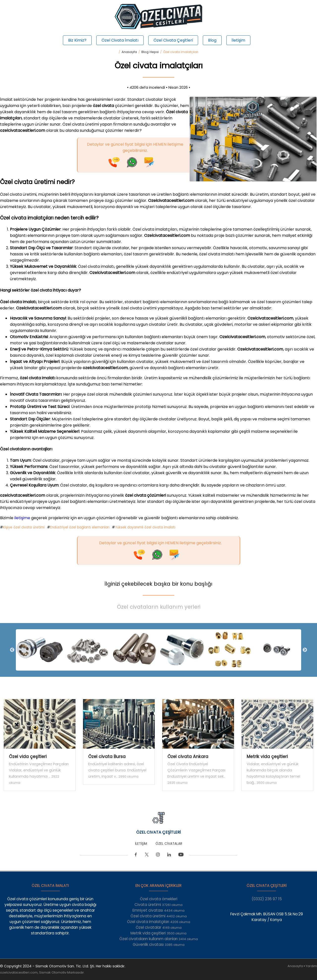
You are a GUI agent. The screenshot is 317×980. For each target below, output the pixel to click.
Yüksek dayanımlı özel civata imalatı (145, 527)
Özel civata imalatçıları (159, 922)
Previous (12, 650)
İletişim (238, 40)
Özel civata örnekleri (159, 899)
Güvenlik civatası (159, 944)
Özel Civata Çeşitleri (173, 40)
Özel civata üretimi (159, 916)
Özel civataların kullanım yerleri (159, 607)
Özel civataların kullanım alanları (159, 939)
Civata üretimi (158, 905)
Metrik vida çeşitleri (158, 933)
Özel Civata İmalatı (120, 40)
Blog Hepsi (150, 52)
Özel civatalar (159, 927)
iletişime (23, 518)
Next (305, 650)
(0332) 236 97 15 (267, 899)
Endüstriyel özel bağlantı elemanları (80, 527)
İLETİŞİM (141, 844)
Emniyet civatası (158, 910)
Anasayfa (129, 52)
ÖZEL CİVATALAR (169, 844)
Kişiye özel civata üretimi (24, 527)
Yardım (311, 966)
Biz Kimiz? (77, 40)
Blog (212, 40)
